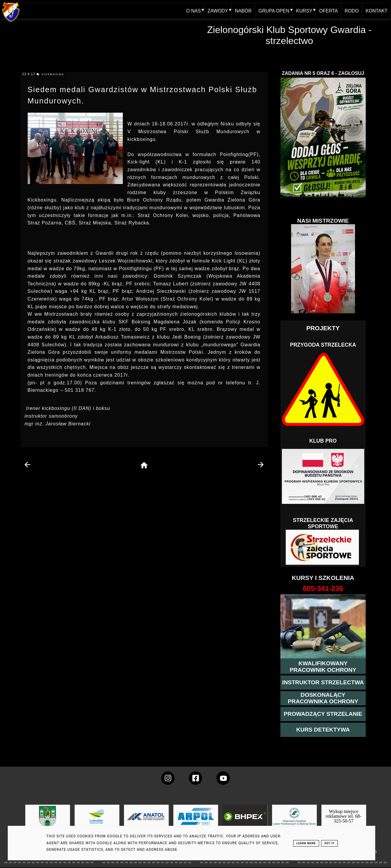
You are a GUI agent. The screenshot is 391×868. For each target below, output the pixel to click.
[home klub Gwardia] (11, 22)
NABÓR (242, 11)
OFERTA (328, 11)
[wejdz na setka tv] (223, 778)
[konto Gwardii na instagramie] (168, 778)
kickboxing (53, 74)
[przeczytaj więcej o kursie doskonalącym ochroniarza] (323, 698)
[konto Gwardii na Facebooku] (195, 778)
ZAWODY (216, 11)
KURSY (303, 11)
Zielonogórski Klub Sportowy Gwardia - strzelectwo (289, 35)
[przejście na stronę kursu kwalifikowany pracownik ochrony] (323, 667)
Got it (329, 843)
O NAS (192, 11)
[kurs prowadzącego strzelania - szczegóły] (323, 714)
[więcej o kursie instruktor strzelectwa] (323, 683)
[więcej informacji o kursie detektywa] (323, 730)
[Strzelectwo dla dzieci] (323, 548)
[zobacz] (293, 821)
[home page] (144, 466)
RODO (351, 11)
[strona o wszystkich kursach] (323, 589)
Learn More (306, 843)
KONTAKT (376, 11)
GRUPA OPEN (273, 11)
